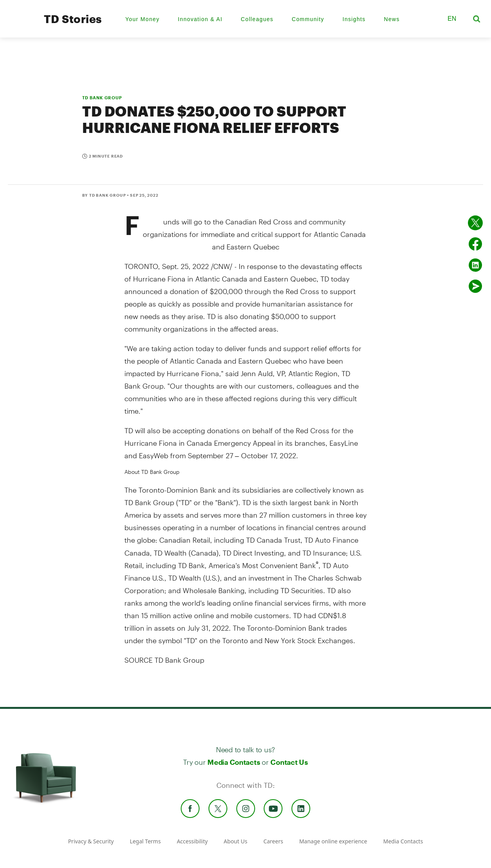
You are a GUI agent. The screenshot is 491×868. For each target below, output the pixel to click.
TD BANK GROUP (102, 98)
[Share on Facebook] (475, 244)
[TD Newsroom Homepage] (20, 26)
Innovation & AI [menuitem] (200, 19)
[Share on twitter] (475, 223)
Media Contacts (234, 762)
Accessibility (192, 841)
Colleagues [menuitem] (257, 19)
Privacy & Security (91, 841)
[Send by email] (475, 286)
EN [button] (452, 19)
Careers (273, 841)
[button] (432, 19)
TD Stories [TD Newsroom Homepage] (73, 19)
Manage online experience (333, 841)
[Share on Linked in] (475, 265)
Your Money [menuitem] (142, 19)
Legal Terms (145, 841)
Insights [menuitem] (354, 19)
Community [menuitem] (308, 19)
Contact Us (289, 762)
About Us (236, 841)
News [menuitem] (392, 19)
